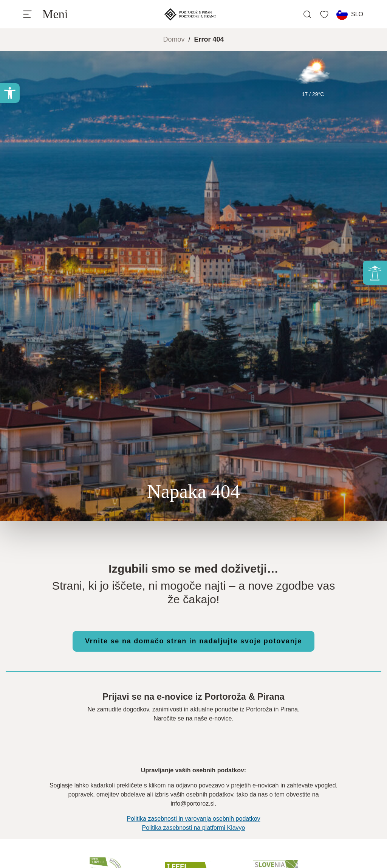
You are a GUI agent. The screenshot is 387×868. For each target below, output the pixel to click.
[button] (10, 93)
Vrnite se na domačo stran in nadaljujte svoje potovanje (193, 641)
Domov (174, 39)
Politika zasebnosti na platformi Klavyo (193, 828)
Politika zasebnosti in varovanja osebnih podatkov (193, 819)
